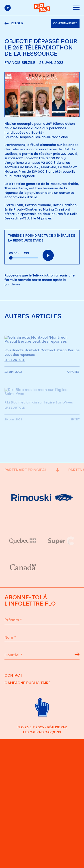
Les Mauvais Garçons (42, 732)
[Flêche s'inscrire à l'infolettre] (77, 655)
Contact (13, 675)
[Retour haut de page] (42, 720)
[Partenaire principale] (42, 516)
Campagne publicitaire (27, 683)
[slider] (24, 258)
